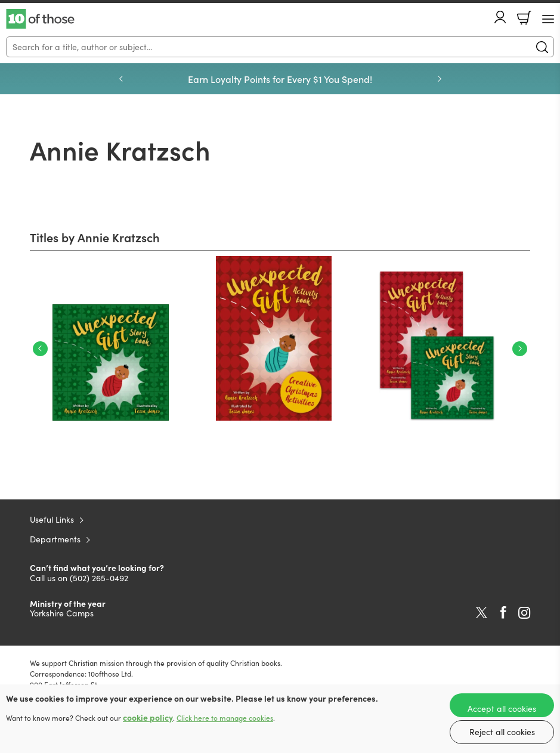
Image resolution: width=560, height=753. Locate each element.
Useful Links (52, 519)
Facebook (503, 612)
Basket (524, 18)
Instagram (524, 613)
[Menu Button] (548, 19)
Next (520, 349)
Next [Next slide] (440, 79)
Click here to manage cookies (225, 718)
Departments (55, 539)
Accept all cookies (502, 709)
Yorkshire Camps (62, 613)
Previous (40, 349)
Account (500, 17)
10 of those (40, 19)
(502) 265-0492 (99, 578)
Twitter (482, 613)
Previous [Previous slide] (121, 79)
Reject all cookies (502, 732)
